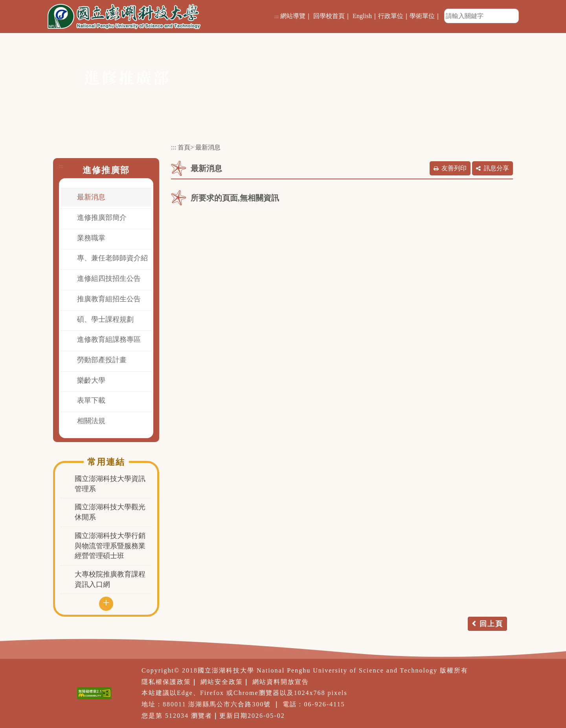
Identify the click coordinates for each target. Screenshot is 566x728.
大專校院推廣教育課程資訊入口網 (110, 579)
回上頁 (491, 624)
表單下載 (91, 400)
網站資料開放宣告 (281, 682)
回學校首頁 (329, 16)
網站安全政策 (222, 682)
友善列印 (454, 168)
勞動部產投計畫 (102, 360)
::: (277, 16)
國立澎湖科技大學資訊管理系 (110, 484)
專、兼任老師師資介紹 (112, 258)
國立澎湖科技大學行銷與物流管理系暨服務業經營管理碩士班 (110, 546)
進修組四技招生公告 (109, 278)
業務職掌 (91, 238)
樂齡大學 (91, 380)
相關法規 (91, 421)
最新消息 (91, 197)
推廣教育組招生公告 (109, 299)
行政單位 (391, 16)
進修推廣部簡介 (102, 217)
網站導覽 (293, 16)
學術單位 (422, 16)
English (362, 16)
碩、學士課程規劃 (105, 319)
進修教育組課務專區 (109, 339)
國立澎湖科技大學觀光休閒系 (110, 512)
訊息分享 (496, 168)
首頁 (184, 147)
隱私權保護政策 (166, 682)
